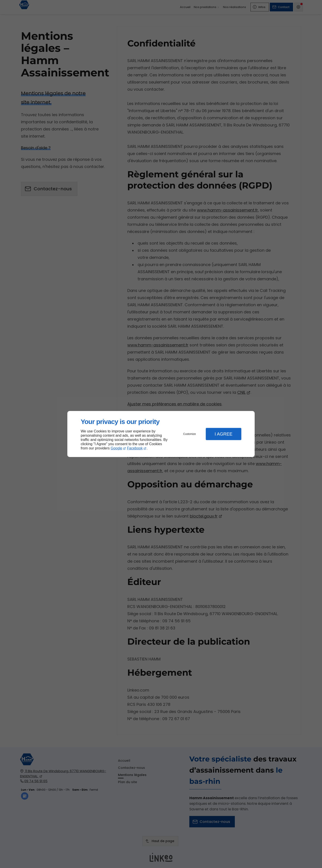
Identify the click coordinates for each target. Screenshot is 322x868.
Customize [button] (190, 434)
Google (116, 448)
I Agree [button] (223, 434)
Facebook (135, 448)
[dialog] (161, 434)
